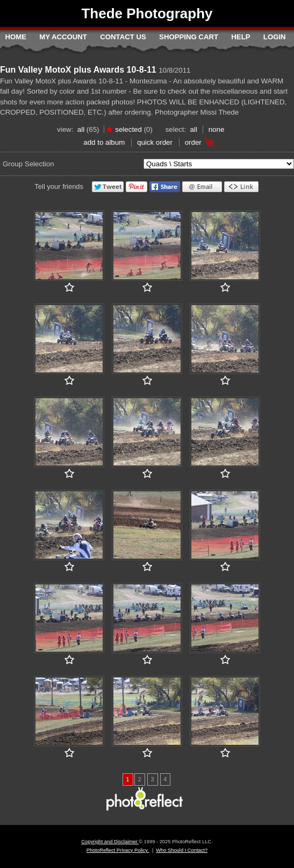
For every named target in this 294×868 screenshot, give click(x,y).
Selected (128, 129)
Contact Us (123, 37)
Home (16, 37)
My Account (63, 37)
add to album (104, 142)
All (81, 129)
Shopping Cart (189, 37)
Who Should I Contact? (182, 850)
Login (275, 37)
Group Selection (28, 164)
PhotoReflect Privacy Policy (118, 850)
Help (241, 37)
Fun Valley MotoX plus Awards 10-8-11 (78, 70)
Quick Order (155, 142)
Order (193, 142)
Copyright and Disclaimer (110, 842)
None (217, 129)
